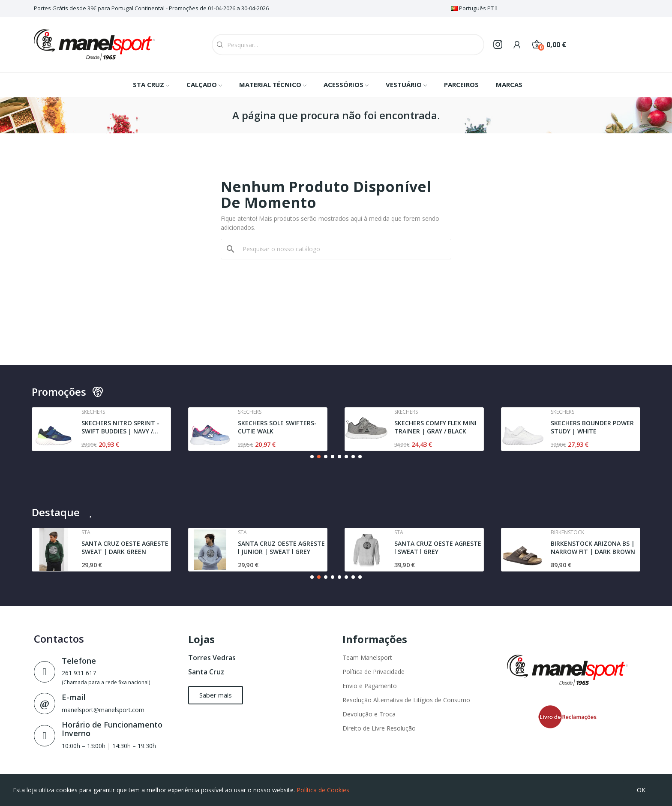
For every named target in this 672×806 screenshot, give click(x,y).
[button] (312, 457)
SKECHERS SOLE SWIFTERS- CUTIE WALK (277, 427)
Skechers (93, 412)
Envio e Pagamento (370, 686)
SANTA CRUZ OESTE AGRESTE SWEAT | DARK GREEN (125, 548)
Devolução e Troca (369, 714)
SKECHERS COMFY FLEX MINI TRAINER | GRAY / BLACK (435, 427)
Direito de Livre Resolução (379, 728)
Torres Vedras (212, 658)
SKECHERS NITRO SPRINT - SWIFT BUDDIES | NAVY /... (120, 427)
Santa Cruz (206, 672)
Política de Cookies (323, 790)
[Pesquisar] (341, 249)
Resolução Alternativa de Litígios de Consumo (406, 700)
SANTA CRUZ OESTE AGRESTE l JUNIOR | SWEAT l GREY (281, 548)
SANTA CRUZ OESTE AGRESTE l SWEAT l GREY (438, 548)
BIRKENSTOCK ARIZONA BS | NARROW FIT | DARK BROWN (593, 548)
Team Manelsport (367, 657)
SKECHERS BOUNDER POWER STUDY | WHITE (592, 427)
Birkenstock (567, 532)
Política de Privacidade (373, 672)
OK (641, 790)
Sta (86, 532)
